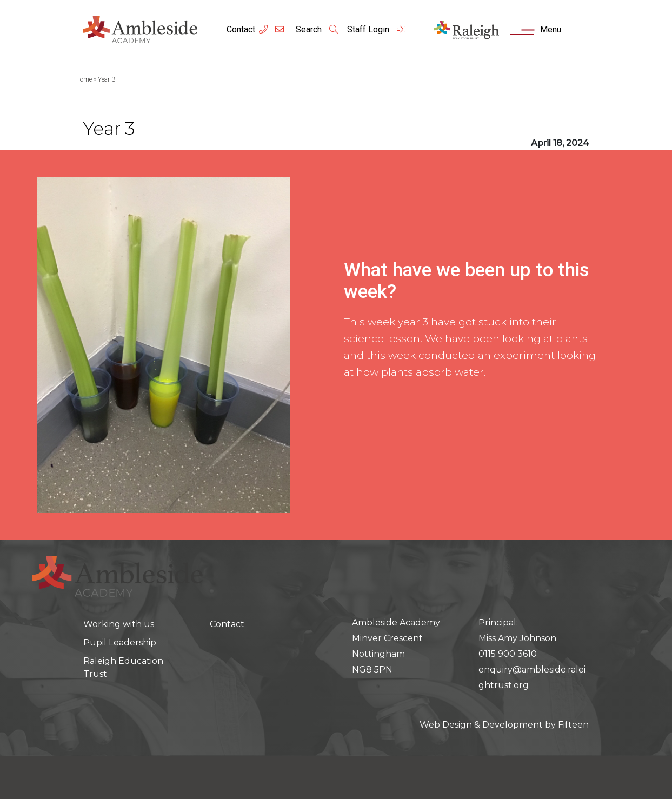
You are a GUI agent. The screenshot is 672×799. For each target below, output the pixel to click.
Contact (241, 29)
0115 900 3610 (508, 654)
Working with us (119, 624)
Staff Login (377, 29)
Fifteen (573, 725)
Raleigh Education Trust (123, 667)
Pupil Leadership (120, 642)
